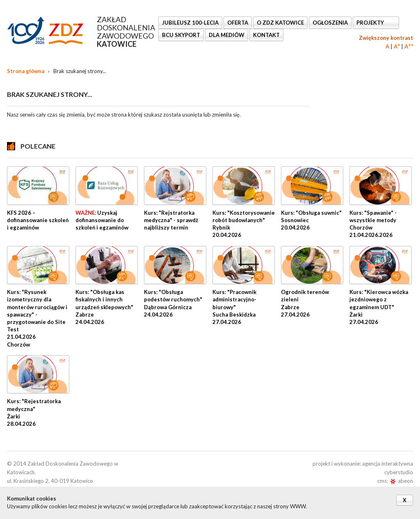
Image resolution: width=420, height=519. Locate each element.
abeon (401, 481)
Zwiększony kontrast (386, 38)
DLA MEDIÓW (227, 35)
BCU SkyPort (181, 35)
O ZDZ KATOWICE (280, 23)
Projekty (371, 23)
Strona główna (26, 71)
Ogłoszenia (330, 23)
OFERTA (238, 23)
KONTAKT (266, 35)
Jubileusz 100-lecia (190, 23)
